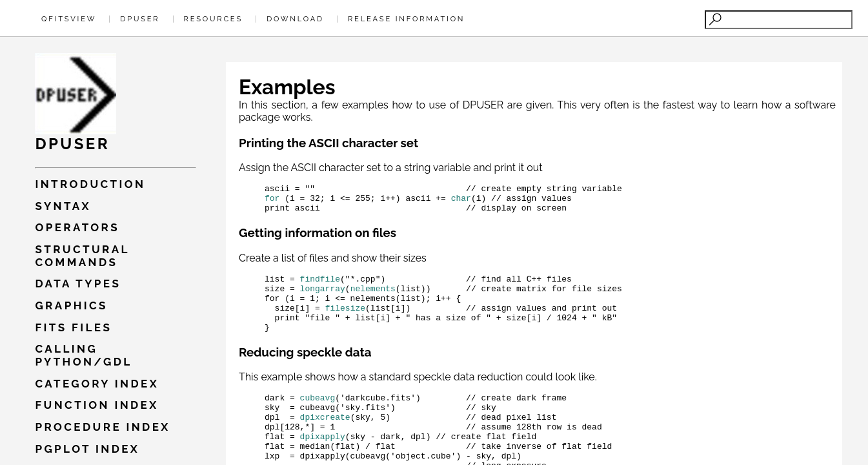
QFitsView (69, 19)
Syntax (63, 206)
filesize (345, 321)
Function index (96, 405)
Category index (97, 384)
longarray (323, 298)
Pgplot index (87, 449)
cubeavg (318, 417)
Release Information (406, 19)
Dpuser (140, 19)
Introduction (90, 184)
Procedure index (102, 427)
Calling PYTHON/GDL (83, 355)
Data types (78, 284)
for (272, 201)
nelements (373, 298)
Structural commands (82, 256)
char (461, 201)
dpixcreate (325, 440)
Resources (213, 19)
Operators (77, 227)
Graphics (71, 305)
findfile (320, 286)
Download (295, 19)
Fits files (73, 327)
